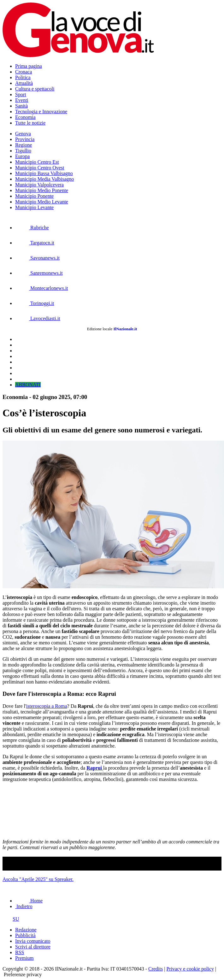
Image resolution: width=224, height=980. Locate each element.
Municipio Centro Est (37, 162)
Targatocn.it (35, 243)
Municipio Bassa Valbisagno (44, 173)
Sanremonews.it (39, 273)
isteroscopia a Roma (47, 706)
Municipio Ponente (34, 196)
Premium (24, 958)
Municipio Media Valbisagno (44, 179)
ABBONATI (28, 385)
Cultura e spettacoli (35, 89)
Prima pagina (29, 66)
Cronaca (24, 72)
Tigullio (23, 151)
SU (11, 919)
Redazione (26, 930)
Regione (24, 145)
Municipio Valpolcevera (39, 185)
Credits (156, 969)
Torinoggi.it (35, 303)
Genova (23, 134)
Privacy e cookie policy (190, 969)
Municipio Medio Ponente (42, 190)
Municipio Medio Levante (42, 202)
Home (29, 901)
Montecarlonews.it (42, 288)
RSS (20, 952)
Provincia (25, 139)
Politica (23, 77)
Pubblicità (25, 935)
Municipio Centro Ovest (40, 168)
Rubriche (32, 228)
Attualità (24, 83)
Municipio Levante (34, 207)
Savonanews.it (37, 258)
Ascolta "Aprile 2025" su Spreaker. (38, 879)
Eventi (22, 100)
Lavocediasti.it (38, 318)
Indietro (24, 906)
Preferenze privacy (23, 974)
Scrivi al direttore (33, 947)
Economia (25, 117)
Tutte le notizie (30, 123)
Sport (21, 94)
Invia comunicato (33, 941)
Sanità (21, 106)
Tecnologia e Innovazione (41, 111)
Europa (22, 156)
